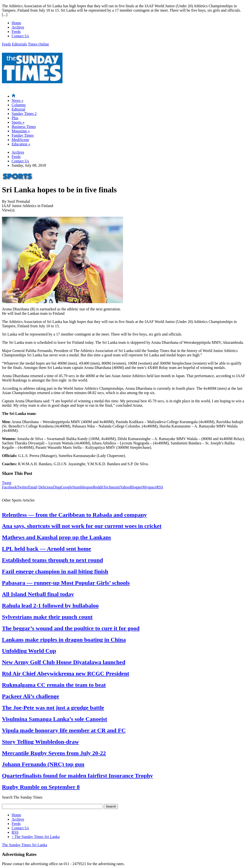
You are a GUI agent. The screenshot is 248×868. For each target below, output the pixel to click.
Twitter (23, 487)
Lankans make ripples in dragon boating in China (64, 640)
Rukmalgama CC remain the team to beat (54, 685)
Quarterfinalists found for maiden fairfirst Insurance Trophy (77, 776)
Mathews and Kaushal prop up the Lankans (56, 537)
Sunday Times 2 (24, 114)
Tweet (7, 483)
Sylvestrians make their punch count (47, 617)
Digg (57, 487)
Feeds (16, 32)
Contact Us (20, 36)
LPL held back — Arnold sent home (46, 549)
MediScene (20, 140)
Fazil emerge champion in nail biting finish (55, 571)
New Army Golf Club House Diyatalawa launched (64, 662)
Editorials (19, 44)
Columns (19, 105)
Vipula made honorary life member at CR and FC (64, 730)
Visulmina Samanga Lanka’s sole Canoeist (54, 719)
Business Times (24, 127)
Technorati (112, 487)
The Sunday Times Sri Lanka (36, 837)
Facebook (9, 487)
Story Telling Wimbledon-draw (40, 742)
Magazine (21, 131)
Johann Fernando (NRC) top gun (43, 764)
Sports (18, 122)
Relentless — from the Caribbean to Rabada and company (74, 515)
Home (16, 23)
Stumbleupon (83, 487)
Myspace (149, 487)
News (17, 101)
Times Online (38, 44)
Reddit (98, 487)
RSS (160, 487)
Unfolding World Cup (29, 651)
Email (33, 487)
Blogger (136, 487)
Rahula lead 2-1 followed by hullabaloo (50, 606)
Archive (18, 27)
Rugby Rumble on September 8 (41, 787)
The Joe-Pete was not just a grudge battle (53, 708)
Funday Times (23, 135)
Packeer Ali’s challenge (31, 696)
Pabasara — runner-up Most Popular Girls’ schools (66, 583)
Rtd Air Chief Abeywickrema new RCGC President (66, 673)
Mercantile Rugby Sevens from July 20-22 (54, 753)
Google (67, 487)
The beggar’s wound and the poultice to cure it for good (71, 628)
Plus (15, 118)
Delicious (46, 487)
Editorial (18, 109)
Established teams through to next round (52, 560)
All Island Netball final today (38, 594)
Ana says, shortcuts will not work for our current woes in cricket (82, 526)
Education (21, 144)
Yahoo (125, 487)
